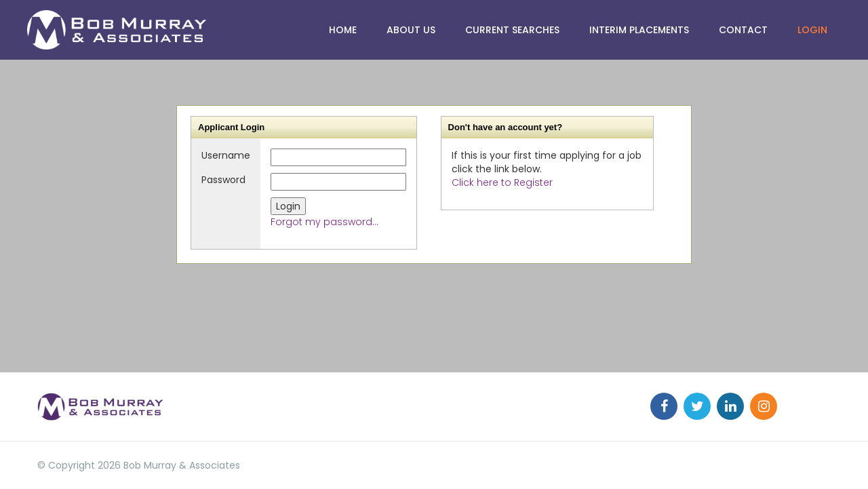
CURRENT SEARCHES (512, 30)
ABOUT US (411, 30)
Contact (743, 30)
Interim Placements (639, 30)
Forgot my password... (324, 222)
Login (812, 30)
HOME (343, 30)
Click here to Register (502, 182)
